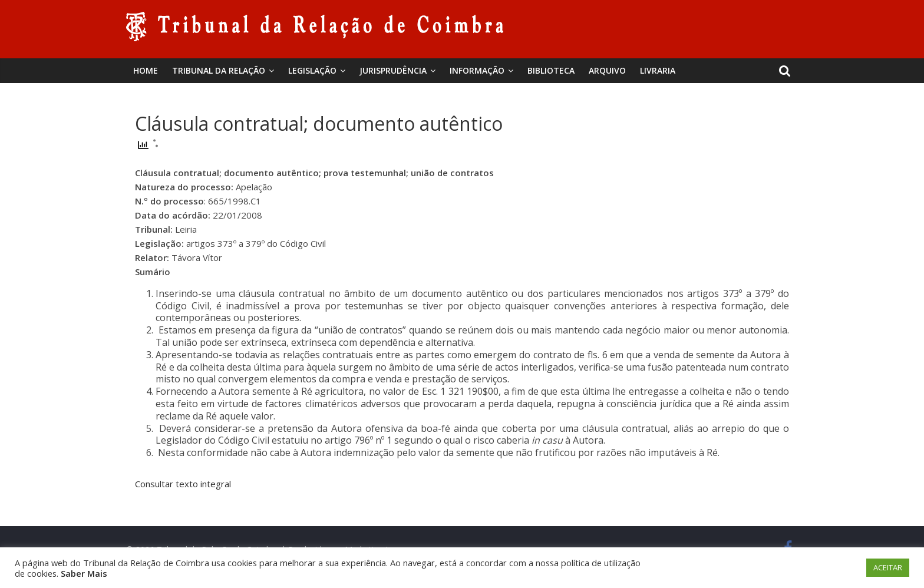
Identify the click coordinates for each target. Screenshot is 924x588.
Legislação (312, 70)
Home (146, 70)
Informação (477, 70)
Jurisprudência (393, 70)
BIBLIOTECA (551, 70)
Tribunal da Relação (219, 70)
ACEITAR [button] (888, 567)
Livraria (658, 70)
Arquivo (607, 70)
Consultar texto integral (183, 484)
